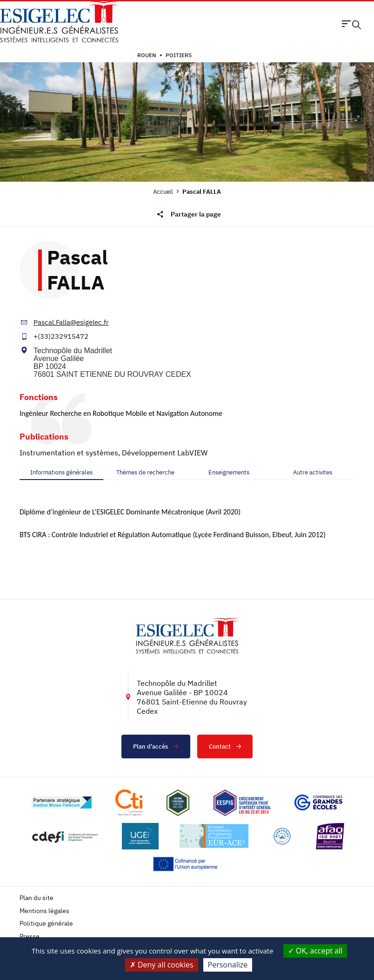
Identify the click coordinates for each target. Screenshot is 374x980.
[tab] (61, 473)
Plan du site (37, 898)
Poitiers (179, 55)
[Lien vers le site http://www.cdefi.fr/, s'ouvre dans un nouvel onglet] (66, 836)
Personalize (228, 965)
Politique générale (46, 924)
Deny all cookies (162, 965)
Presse (30, 937)
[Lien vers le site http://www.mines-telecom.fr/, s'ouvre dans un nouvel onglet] (62, 802)
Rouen (147, 55)
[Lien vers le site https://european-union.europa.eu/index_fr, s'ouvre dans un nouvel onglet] (187, 864)
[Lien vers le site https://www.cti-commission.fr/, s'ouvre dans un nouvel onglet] (129, 803)
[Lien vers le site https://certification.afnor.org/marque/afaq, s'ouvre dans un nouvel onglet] (330, 836)
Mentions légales (44, 911)
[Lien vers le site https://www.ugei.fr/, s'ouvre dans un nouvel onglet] (140, 836)
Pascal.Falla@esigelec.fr (71, 322)
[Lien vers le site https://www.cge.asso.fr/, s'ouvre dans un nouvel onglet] (318, 802)
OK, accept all (315, 951)
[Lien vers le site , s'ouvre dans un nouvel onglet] (178, 803)
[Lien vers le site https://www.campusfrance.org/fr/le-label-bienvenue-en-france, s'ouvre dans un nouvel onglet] (282, 836)
